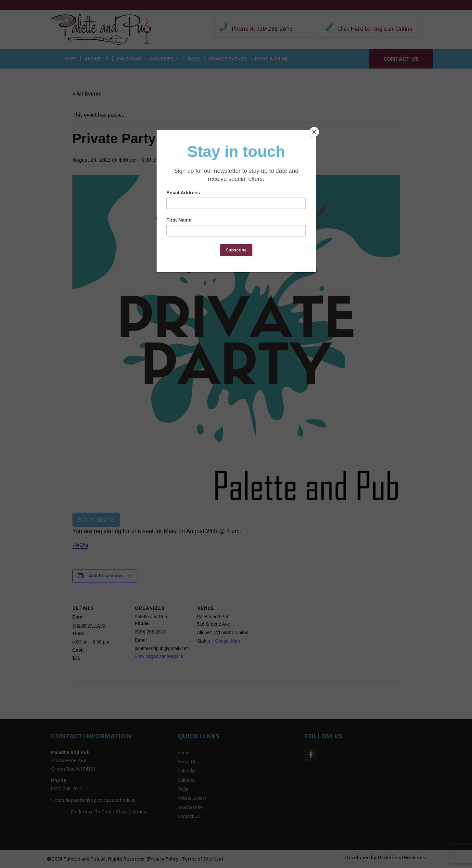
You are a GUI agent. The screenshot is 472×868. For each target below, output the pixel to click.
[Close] (314, 132)
